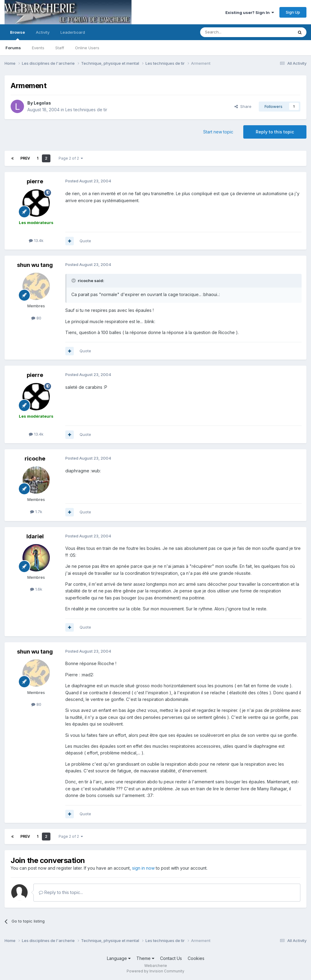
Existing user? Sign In (250, 12)
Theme (145, 958)
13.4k (36, 240)
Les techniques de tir (86, 110)
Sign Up (293, 12)
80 (36, 318)
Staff (60, 48)
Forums (13, 48)
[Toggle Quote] (74, 281)
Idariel (35, 536)
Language (119, 958)
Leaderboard (73, 32)
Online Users (87, 48)
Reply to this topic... (61, 892)
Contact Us (171, 958)
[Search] (231, 32)
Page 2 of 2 (71, 158)
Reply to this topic (275, 132)
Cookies (196, 958)
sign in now (143, 868)
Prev (25, 158)
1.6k (36, 589)
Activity (43, 32)
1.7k (36, 512)
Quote (85, 241)
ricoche (35, 459)
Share (243, 106)
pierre (35, 181)
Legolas (42, 103)
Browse (17, 35)
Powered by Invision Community (155, 971)
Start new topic (218, 132)
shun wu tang (35, 265)
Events (38, 48)
